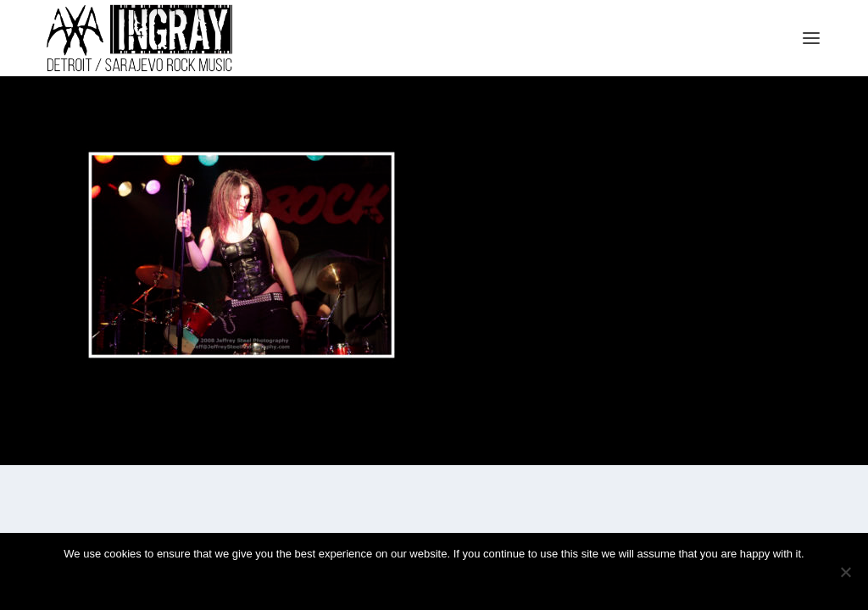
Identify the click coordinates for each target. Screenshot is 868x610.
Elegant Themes (125, 445)
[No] (845, 572)
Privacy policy (461, 582)
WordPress (231, 445)
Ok (378, 582)
